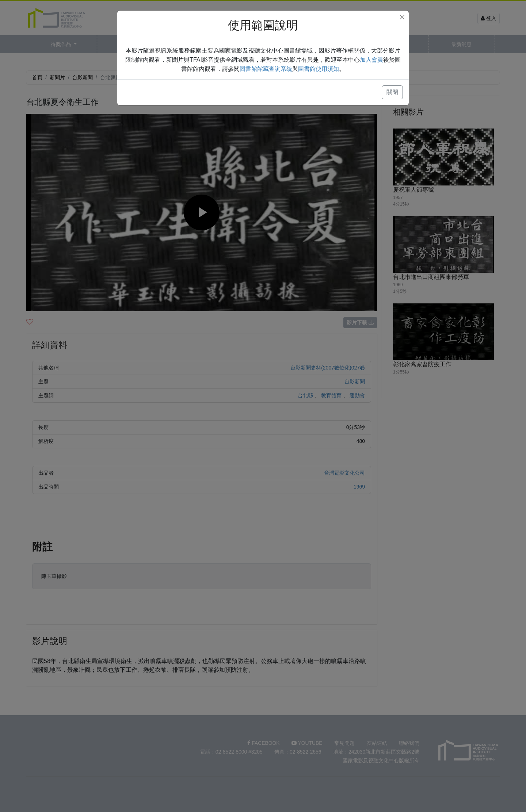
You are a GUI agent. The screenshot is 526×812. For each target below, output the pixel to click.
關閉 (392, 92)
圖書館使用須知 (319, 69)
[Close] (402, 17)
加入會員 (371, 60)
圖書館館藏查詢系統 (266, 69)
